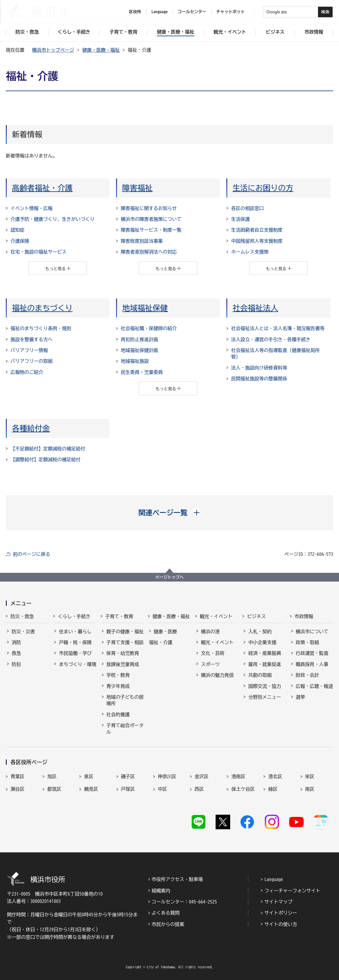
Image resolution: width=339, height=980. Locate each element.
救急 (16, 653)
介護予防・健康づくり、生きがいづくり (53, 219)
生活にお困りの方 (263, 188)
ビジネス (256, 616)
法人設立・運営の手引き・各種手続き (271, 339)
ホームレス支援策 (250, 252)
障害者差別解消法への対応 (149, 252)
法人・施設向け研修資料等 (259, 368)
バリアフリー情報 (29, 350)
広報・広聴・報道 (314, 686)
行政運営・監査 (312, 653)
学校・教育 (118, 675)
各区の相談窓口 (247, 208)
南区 (310, 789)
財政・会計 (307, 675)
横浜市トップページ (53, 50)
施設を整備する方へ (32, 339)
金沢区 (202, 776)
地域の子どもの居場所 (125, 700)
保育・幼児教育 (123, 653)
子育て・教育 (119, 616)
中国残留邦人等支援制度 (257, 241)
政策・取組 (307, 642)
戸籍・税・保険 (75, 642)
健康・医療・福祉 (101, 50)
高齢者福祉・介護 (42, 188)
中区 (162, 789)
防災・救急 (22, 616)
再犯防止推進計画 (139, 339)
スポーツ (210, 664)
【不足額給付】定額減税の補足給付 (48, 449)
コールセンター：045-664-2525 (184, 902)
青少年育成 (118, 686)
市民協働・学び (75, 653)
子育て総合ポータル (125, 729)
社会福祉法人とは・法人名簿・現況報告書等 (278, 328)
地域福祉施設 (135, 361)
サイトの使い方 (281, 924)
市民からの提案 (168, 924)
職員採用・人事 (312, 664)
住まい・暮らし (75, 632)
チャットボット (230, 12)
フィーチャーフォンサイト (292, 891)
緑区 (273, 789)
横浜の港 (210, 632)
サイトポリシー (281, 913)
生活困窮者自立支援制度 (257, 230)
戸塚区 (128, 789)
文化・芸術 (213, 653)
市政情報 (304, 616)
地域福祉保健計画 (139, 350)
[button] (170, 513)
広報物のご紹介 (27, 372)
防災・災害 (23, 632)
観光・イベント (216, 616)
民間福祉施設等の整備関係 (259, 379)
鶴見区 (91, 789)
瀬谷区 (18, 789)
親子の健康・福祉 (125, 632)
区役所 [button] (135, 12)
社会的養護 (118, 714)
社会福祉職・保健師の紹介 (149, 328)
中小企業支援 (262, 642)
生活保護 (240, 219)
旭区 (52, 776)
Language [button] (160, 12)
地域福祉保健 (145, 308)
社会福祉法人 (255, 308)
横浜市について (312, 632)
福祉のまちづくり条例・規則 (41, 328)
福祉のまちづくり (42, 308)
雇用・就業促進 (265, 664)
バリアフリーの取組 (32, 361)
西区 (199, 789)
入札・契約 (260, 632)
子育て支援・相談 (125, 642)
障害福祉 (137, 188)
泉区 (89, 776)
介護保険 (20, 241)
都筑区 (54, 789)
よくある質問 (166, 913)
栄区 (310, 776)
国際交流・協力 (265, 686)
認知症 (18, 230)
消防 (16, 642)
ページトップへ (169, 577)
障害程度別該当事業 (142, 241)
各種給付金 (31, 428)
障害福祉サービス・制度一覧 (151, 230)
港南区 (238, 776)
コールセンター (192, 12)
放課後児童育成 (123, 664)
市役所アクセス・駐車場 (177, 879)
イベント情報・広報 (32, 208)
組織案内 (161, 891)
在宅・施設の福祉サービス (39, 252)
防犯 (16, 664)
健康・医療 (165, 632)
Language (274, 879)
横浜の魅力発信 (217, 675)
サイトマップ (278, 902)
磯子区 (128, 776)
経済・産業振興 (265, 653)
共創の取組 (260, 675)
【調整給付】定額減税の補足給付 (46, 459)
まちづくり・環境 (78, 664)
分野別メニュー (265, 697)
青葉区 (18, 776)
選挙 (300, 697)
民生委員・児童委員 (142, 372)
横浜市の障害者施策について (151, 219)
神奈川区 (167, 776)
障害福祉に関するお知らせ (149, 208)
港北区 (275, 776)
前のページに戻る (32, 554)
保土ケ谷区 (243, 789)
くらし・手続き (74, 616)
